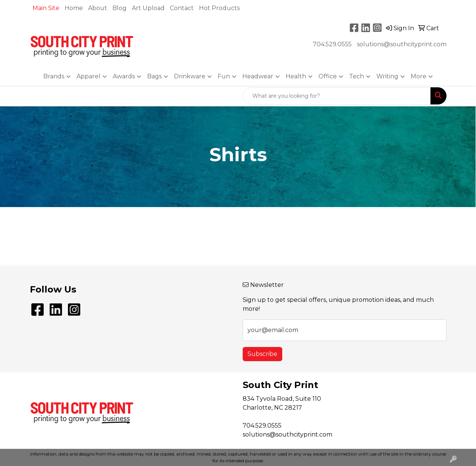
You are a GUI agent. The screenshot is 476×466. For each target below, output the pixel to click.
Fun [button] (224, 76)
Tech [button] (357, 76)
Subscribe (262, 354)
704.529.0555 (332, 44)
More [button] (419, 76)
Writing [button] (387, 76)
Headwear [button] (258, 76)
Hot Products (219, 8)
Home (74, 8)
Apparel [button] (88, 76)
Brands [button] (54, 76)
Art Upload (148, 8)
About (98, 8)
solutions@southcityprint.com (402, 44)
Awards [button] (124, 76)
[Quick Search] (337, 96)
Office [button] (328, 76)
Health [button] (296, 76)
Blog (119, 8)
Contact (182, 8)
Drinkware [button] (190, 76)
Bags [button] (154, 76)
